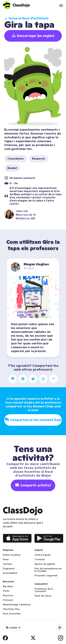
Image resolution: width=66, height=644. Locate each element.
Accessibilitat (10, 573)
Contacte (40, 559)
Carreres (8, 564)
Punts (6, 591)
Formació (8, 600)
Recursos (8, 595)
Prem (6, 559)
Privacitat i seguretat (46, 575)
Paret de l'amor (43, 596)
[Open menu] (61, 6)
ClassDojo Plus (11, 609)
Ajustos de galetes (45, 564)
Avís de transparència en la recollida (48, 570)
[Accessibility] (60, 628)
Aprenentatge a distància (17, 604)
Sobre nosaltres (12, 555)
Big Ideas (8, 586)
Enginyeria (9, 568)
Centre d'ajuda (43, 555)
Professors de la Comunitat (44, 590)
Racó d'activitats (12, 614)
